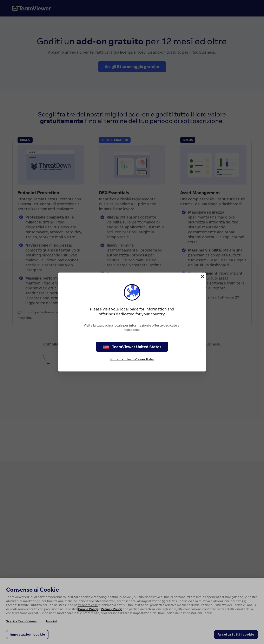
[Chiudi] (202, 277)
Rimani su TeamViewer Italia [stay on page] (132, 359)
